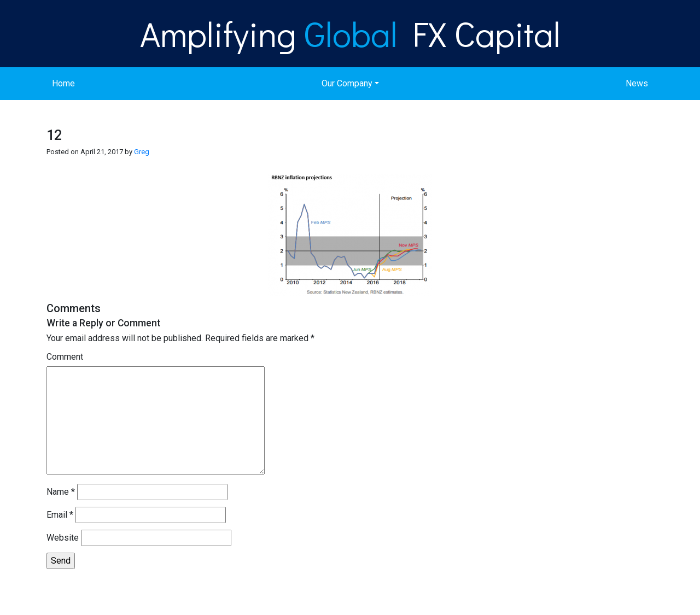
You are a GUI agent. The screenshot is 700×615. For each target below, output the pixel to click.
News (637, 83)
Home (63, 83)
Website (63, 538)
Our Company (347, 83)
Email (60, 515)
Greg (142, 152)
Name (61, 492)
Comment (65, 357)
